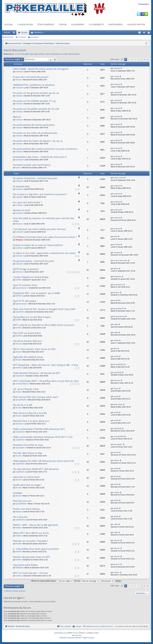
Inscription (35, 37)
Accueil (9, 25)
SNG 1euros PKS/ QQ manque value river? (36, 397)
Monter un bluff (22, 210)
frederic (116, 293)
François (19, 240)
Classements (96, 25)
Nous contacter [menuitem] (65, 626)
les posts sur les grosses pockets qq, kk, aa (36, 93)
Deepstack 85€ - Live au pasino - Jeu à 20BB (37, 293)
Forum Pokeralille (22, 54)
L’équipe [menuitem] (78, 626)
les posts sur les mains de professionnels (35, 133)
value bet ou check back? (26, 477)
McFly (116, 269)
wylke (18, 168)
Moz (115, 349)
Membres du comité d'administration (66, 54)
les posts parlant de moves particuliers (34, 125)
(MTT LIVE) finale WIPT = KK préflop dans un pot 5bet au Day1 (46, 381)
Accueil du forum (14, 43)
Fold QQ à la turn (22, 501)
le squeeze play (21, 186)
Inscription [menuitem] (149, 33)
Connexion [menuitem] (145, 33)
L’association (25, 25)
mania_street (119, 178)
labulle (18, 512)
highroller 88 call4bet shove (28, 357)
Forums (24, 33)
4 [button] (135, 59)
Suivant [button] (148, 60)
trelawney (117, 276)
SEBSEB (19, 568)
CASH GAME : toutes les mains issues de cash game (41, 69)
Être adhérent (46, 25)
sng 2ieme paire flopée (25, 565)
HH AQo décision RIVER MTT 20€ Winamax (36, 469)
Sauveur (19, 224)
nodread (19, 72)
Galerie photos (136, 25)
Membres (38, 33)
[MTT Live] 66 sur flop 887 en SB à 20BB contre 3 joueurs (44, 325)
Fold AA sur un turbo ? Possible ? (31, 541)
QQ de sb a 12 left (23, 405)
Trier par (87, 581)
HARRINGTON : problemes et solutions (34, 85)
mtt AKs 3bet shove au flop (28, 453)
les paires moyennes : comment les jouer (35, 178)
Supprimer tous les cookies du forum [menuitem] (99, 626)
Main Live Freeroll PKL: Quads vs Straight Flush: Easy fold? (44, 309)
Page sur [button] (122, 60)
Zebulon (117, 540)
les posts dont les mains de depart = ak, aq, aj (38, 141)
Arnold (18, 344)
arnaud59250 (119, 364)
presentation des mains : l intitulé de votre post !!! (40, 157)
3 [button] (132, 59)
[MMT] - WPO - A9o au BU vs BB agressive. (36, 525)
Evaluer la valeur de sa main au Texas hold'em (38, 245)
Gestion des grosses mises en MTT (32, 557)
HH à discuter (20, 517)
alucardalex (20, 448)
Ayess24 (19, 424)
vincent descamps (120, 260)
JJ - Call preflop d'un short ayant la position (36, 549)
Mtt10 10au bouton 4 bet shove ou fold (34, 349)
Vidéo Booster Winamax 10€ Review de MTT (37, 373)
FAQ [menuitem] (140, 33)
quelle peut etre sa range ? (27, 485)
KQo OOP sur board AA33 (27, 333)
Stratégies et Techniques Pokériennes (39, 43)
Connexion (143, 4)
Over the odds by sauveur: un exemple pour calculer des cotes (44, 220)
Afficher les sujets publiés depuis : (52, 581)
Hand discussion (63, 43)
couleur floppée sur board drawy (31, 277)
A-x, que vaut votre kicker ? (28, 202)
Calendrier (78, 25)
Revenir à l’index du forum (16, 591)
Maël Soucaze (89, 638)
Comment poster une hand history (32, 165)
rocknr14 (48, 54)
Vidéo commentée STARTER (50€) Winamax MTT (39, 429)
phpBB (69, 633)
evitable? (18, 493)
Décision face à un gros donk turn (31, 421)
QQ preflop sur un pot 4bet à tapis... (33, 317)
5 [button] (139, 59)
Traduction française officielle (70, 638)
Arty (80, 635)
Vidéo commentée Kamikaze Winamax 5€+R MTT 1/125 (43, 437)
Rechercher (9, 37)
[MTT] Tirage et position (26, 269)
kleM (115, 237)
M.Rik (41, 54)
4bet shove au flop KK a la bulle (30, 413)
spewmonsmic (21, 288)
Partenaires (116, 25)
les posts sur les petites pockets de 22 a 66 (36, 109)
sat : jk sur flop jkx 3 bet (26, 389)
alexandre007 (119, 309)
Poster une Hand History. (27, 509)
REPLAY (17, 117)
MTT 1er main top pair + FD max (30, 573)
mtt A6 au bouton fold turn (28, 341)
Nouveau (13, 59)
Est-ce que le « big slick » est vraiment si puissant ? (40, 194)
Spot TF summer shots (25, 285)
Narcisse (19, 272)
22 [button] (144, 59)
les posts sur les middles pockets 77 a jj (34, 101)
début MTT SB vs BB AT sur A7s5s (31, 533)
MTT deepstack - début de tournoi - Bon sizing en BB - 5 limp (46, 365)
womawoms (118, 285)
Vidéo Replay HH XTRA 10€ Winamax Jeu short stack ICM (43, 461)
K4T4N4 (117, 245)
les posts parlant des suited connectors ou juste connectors (45, 149)
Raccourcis (15, 33)
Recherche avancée (55, 59)
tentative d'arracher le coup (28, 445)
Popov (116, 389)
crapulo (116, 492)
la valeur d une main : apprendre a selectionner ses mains (44, 253)
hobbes (116, 460)
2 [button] (129, 59)
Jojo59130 (20, 312)
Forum (63, 25)
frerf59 (18, 280)
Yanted (18, 80)
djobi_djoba (34, 54)
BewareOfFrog (119, 316)
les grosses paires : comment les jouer (34, 261)
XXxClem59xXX (22, 384)
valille (116, 324)
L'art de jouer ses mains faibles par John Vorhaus (39, 229)
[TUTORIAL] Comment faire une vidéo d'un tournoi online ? (45, 237)
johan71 (117, 564)
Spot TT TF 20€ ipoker (25, 301)
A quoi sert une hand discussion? (31, 77)
